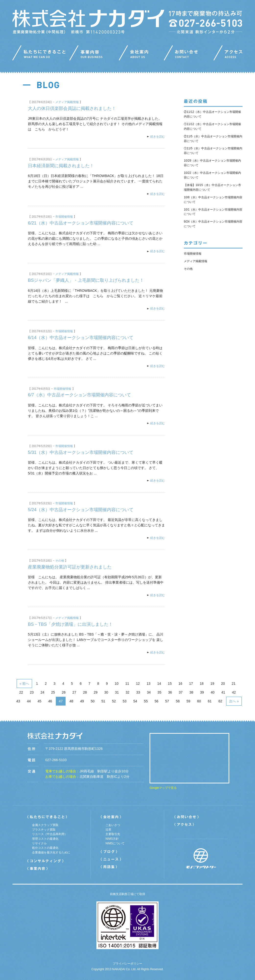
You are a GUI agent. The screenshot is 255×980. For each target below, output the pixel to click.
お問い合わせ (189, 54)
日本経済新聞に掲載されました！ (61, 166)
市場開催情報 (64, 217)
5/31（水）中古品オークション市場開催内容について (81, 452)
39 (202, 692)
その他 (60, 561)
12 (138, 684)
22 (21, 692)
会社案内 (141, 54)
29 (96, 692)
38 (191, 692)
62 (220, 701)
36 (170, 692)
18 (202, 684)
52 (114, 701)
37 (181, 692)
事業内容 (94, 54)
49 (82, 701)
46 (50, 701)
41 (223, 692)
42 (234, 692)
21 (234, 684)
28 (85, 692)
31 (117, 692)
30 (106, 692)
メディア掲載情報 (67, 102)
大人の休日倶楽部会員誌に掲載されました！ (72, 108)
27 (74, 692)
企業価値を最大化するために (51, 852)
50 (93, 701)
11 (127, 684)
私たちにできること (41, 54)
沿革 (108, 830)
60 (199, 701)
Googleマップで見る (163, 788)
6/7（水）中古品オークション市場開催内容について (79, 395)
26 (64, 692)
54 (135, 701)
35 (160, 692)
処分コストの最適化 (45, 848)
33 (138, 692)
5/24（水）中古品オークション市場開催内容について (81, 510)
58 (178, 701)
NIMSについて (115, 843)
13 (149, 684)
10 (117, 684)
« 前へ (24, 684)
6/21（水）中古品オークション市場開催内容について (81, 223)
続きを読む (158, 137)
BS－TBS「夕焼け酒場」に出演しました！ (70, 624)
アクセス (228, 54)
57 (167, 701)
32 (127, 692)
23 (32, 692)
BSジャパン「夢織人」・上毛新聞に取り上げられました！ (86, 280)
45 (39, 701)
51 (103, 701)
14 (159, 684)
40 (213, 692)
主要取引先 (113, 834)
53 (125, 701)
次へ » (234, 701)
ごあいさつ (113, 825)
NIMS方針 (112, 839)
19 (212, 684)
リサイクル (39, 843)
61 (210, 701)
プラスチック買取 (44, 830)
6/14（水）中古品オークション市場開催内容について (81, 338)
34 (149, 692)
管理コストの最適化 (45, 839)
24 (42, 692)
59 (188, 701)
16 (180, 684)
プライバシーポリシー (127, 964)
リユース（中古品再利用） (50, 834)
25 (53, 692)
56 (157, 701)
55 (146, 701)
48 (71, 701)
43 (18, 701)
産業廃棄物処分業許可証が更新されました (70, 567)
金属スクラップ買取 (45, 825)
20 (223, 684)
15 (170, 684)
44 (29, 701)
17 (191, 684)
